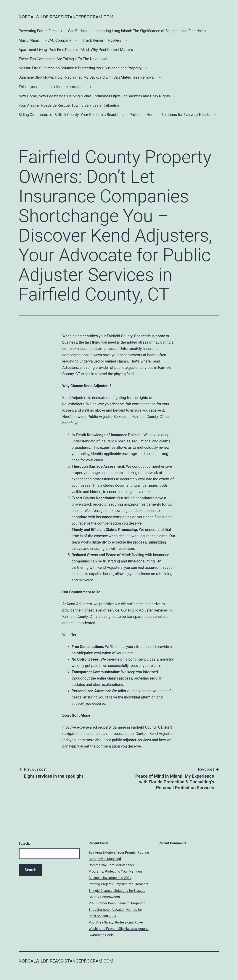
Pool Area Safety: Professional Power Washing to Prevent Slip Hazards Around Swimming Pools (119, 929)
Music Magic (29, 40)
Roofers (115, 40)
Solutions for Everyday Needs (186, 115)
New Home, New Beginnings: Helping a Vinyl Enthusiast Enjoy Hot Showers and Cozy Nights (94, 96)
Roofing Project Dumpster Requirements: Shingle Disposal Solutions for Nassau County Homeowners (119, 890)
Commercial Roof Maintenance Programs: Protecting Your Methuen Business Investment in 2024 (115, 871)
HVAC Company (58, 40)
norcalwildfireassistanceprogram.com (66, 17)
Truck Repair (93, 40)
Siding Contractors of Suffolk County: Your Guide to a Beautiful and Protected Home (88, 115)
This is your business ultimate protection (52, 87)
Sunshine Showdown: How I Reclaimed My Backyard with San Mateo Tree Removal (87, 77)
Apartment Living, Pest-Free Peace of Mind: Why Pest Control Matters (76, 50)
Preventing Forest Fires (38, 31)
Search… (25, 844)
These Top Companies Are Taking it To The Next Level (63, 59)
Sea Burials (77, 31)
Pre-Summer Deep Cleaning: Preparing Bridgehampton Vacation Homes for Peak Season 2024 (117, 909)
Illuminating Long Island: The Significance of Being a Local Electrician (149, 31)
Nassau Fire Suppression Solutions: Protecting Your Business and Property (80, 68)
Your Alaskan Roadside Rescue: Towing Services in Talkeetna (69, 105)
